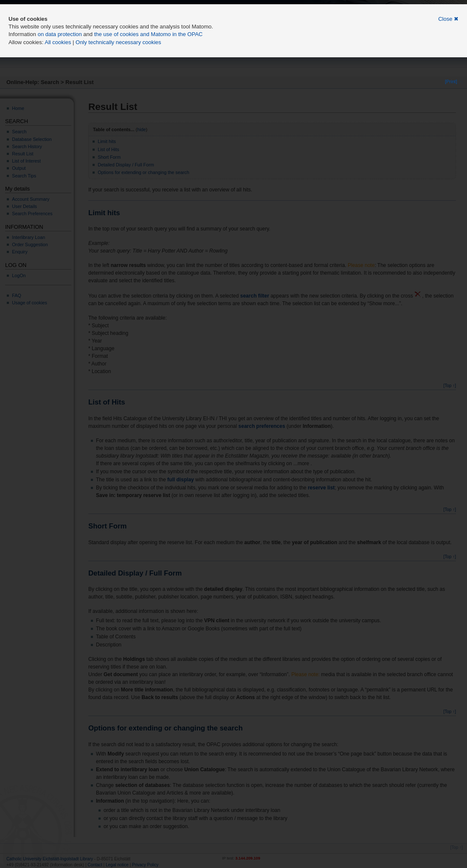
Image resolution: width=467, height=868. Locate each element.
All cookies (58, 42)
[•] (461, 81)
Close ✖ (448, 19)
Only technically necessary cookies (118, 42)
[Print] (451, 81)
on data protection (60, 34)
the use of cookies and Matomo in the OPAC (149, 34)
